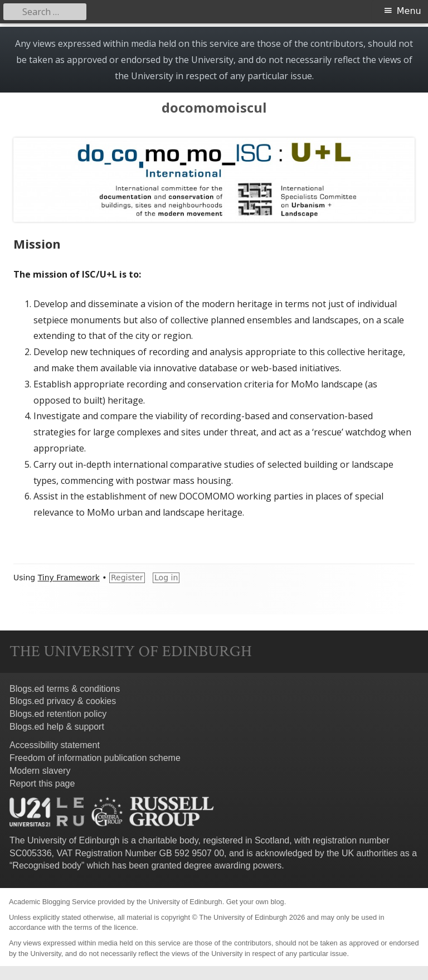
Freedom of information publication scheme (95, 758)
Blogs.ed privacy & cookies (63, 701)
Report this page (42, 783)
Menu (409, 11)
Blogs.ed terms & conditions (65, 689)
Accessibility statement (55, 745)
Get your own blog (255, 902)
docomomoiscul (214, 108)
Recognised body (47, 865)
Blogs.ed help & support (57, 727)
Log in (166, 578)
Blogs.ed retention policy (58, 714)
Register (127, 578)
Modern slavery (40, 771)
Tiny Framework (69, 578)
